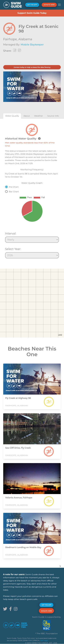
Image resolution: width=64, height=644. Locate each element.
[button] (59, 5)
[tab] (12, 116)
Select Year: (13, 249)
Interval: (11, 233)
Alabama (25, 39)
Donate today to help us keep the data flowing (32, 67)
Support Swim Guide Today (32, 13)
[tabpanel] (32, 190)
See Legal (44, 640)
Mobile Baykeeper (32, 44)
